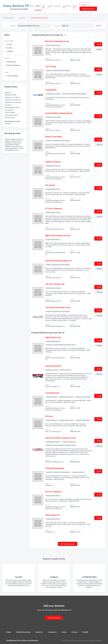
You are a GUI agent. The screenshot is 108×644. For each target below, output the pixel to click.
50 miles (10, 48)
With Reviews (11, 62)
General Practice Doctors (13, 100)
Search (38, 6)
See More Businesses (68, 544)
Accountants (9, 110)
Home (32, 6)
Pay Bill (43, 7)
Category (13, 26)
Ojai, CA (22, 18)
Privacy (74, 632)
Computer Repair (12, 76)
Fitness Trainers (10, 112)
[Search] (98, 25)
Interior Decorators (11, 115)
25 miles (10, 44)
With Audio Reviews (14, 65)
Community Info (66, 7)
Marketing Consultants (12, 97)
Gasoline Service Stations (13, 102)
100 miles (10, 51)
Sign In (84, 5)
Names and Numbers (30, 640)
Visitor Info (75, 7)
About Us (39, 632)
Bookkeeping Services (12, 107)
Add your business (88, 9)
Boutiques (8, 105)
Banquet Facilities (11, 95)
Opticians (8, 124)
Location (57, 26)
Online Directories (23, 632)
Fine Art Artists (10, 118)
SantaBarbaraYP (9, 18)
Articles (58, 6)
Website (100, 49)
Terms (64, 632)
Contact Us (50, 7)
